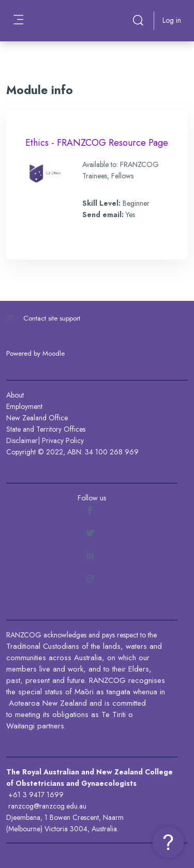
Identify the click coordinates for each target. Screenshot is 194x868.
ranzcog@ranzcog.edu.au (47, 806)
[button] (138, 21)
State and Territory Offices (46, 429)
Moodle (54, 353)
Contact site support (52, 318)
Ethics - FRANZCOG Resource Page (97, 143)
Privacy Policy (63, 440)
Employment (24, 406)
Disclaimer (22, 440)
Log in (172, 20)
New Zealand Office (37, 418)
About (15, 395)
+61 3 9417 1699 (36, 795)
